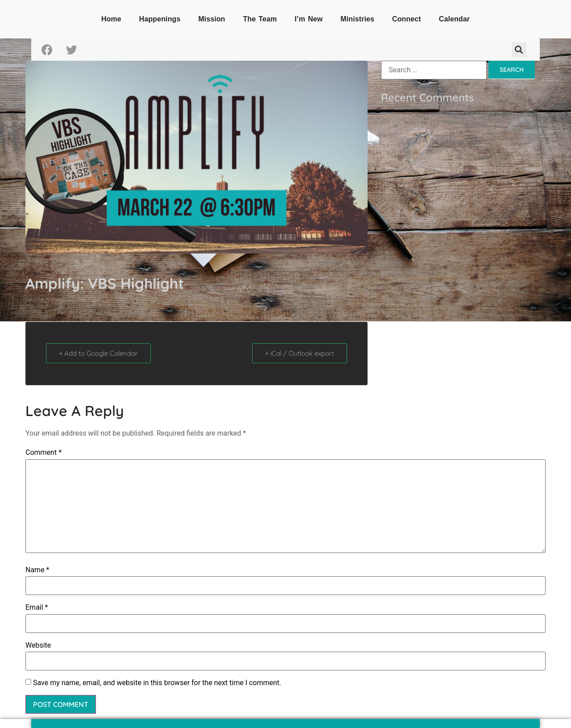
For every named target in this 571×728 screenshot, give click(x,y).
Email (37, 607)
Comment (43, 453)
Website (38, 645)
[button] (519, 50)
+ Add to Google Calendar (98, 353)
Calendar (454, 19)
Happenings (160, 19)
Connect (407, 19)
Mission (211, 19)
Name (37, 570)
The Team (260, 19)
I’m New (309, 19)
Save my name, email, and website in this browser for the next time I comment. (157, 683)
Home (111, 19)
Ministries (357, 19)
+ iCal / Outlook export (300, 353)
